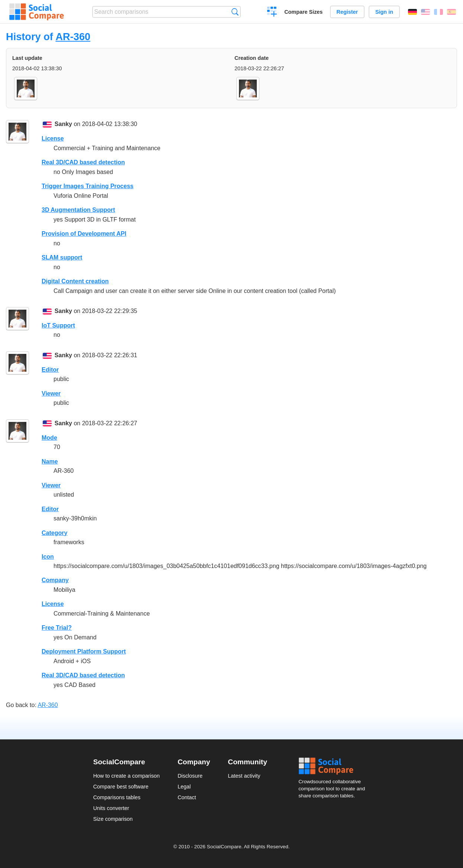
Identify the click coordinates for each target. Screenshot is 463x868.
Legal (184, 787)
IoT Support (58, 325)
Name (50, 462)
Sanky (63, 124)
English (425, 12)
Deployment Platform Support (84, 651)
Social (334, 766)
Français (438, 12)
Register (347, 12)
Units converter (111, 808)
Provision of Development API (84, 234)
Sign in (384, 12)
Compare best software (121, 787)
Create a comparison (272, 13)
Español (451, 12)
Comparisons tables (117, 797)
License (53, 138)
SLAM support (62, 257)
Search (235, 12)
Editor (50, 370)
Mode (49, 438)
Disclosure (190, 776)
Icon (48, 557)
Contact (187, 797)
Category (54, 533)
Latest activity (244, 776)
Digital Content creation (75, 281)
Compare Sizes (303, 12)
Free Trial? (57, 628)
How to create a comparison (127, 776)
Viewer (51, 393)
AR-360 (73, 37)
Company (55, 580)
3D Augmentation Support (78, 210)
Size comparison (113, 819)
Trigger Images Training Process (88, 186)
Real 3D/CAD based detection (83, 162)
